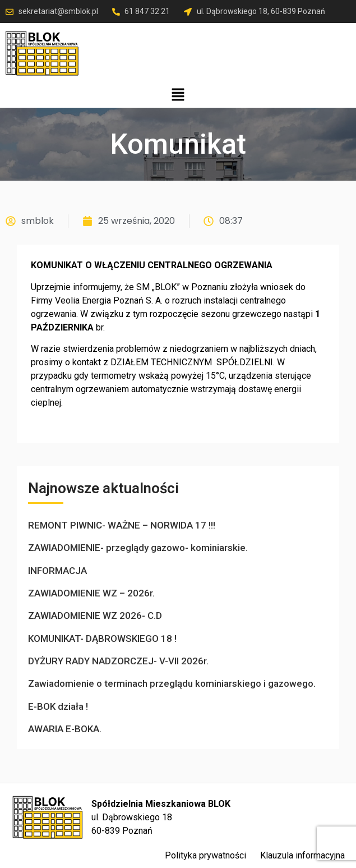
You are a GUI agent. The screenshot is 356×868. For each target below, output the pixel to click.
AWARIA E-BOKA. (65, 729)
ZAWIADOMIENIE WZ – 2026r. (91, 593)
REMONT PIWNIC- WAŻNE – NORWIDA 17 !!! (122, 525)
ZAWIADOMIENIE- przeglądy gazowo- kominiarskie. (138, 548)
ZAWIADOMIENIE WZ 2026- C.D (95, 616)
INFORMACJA (57, 571)
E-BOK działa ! (58, 706)
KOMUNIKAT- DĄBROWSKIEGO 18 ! (102, 639)
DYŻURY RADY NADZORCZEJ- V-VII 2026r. (118, 661)
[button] (178, 95)
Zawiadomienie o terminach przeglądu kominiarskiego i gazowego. (172, 683)
